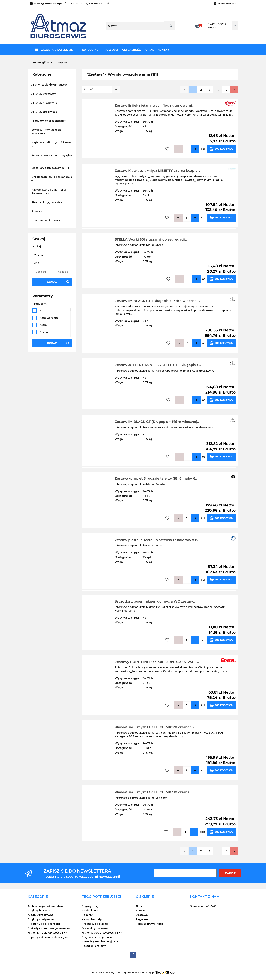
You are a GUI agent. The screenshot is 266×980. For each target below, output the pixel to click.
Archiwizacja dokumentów (50, 85)
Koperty (87, 915)
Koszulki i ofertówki (95, 946)
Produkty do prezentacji (49, 121)
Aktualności (132, 50)
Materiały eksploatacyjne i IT (52, 168)
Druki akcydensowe (95, 928)
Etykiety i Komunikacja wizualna (46, 132)
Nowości (111, 50)
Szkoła (37, 211)
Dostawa (142, 915)
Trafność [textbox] (89, 89)
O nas (150, 50)
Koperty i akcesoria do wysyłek (52, 157)
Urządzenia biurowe (46, 220)
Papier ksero (90, 910)
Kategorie (91, 50)
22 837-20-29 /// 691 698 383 (85, 4)
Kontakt (164, 50)
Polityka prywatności (150, 924)
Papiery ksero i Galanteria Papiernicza (49, 191)
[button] (38, 897)
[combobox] (101, 89)
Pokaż (52, 343)
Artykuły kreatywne (45, 103)
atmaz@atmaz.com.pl (46, 4)
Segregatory (90, 906)
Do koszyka (221, 149)
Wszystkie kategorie (54, 50)
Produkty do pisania (95, 924)
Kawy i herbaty (92, 919)
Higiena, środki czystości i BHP (102, 933)
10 (226, 90)
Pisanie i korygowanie (47, 202)
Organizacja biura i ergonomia (52, 178)
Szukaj (52, 282)
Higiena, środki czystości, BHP (51, 144)
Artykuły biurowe (44, 94)
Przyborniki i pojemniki (97, 937)
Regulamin (143, 919)
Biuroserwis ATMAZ (203, 906)
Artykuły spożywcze (45, 112)
